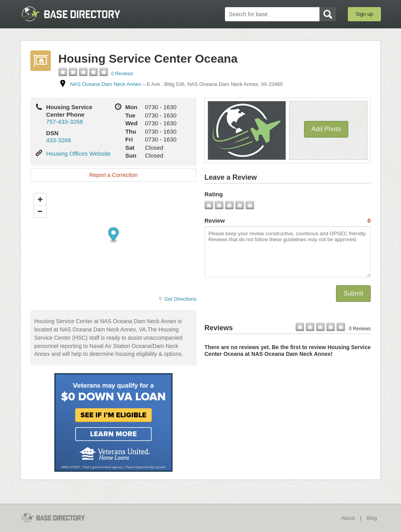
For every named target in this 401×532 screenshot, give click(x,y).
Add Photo (326, 129)
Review (288, 221)
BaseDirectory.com (78, 14)
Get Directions (177, 299)
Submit (353, 293)
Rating (214, 194)
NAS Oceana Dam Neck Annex (106, 84)
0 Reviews (122, 74)
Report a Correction (113, 175)
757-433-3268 (64, 122)
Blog (372, 518)
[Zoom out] (40, 211)
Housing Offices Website (78, 153)
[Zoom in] (40, 199)
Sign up (364, 14)
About (348, 518)
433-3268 (58, 140)
